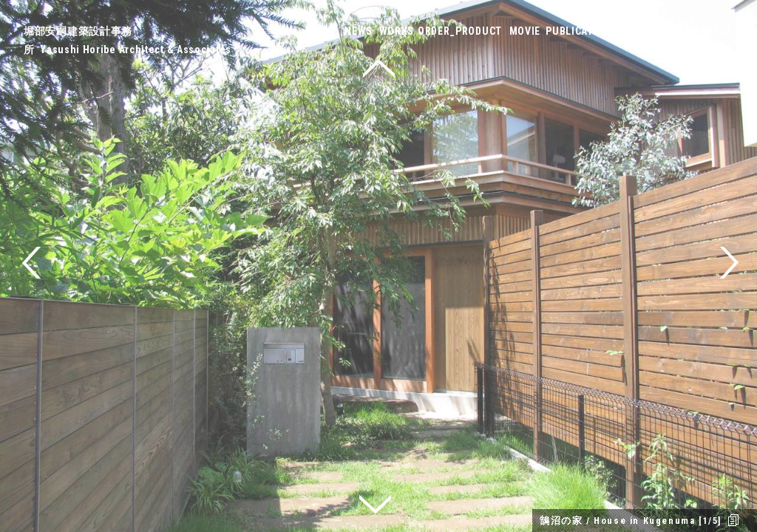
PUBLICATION (578, 31)
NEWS (359, 31)
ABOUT (635, 31)
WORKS (397, 31)
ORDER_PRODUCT (460, 31)
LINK (669, 31)
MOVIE (525, 31)
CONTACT (710, 31)
